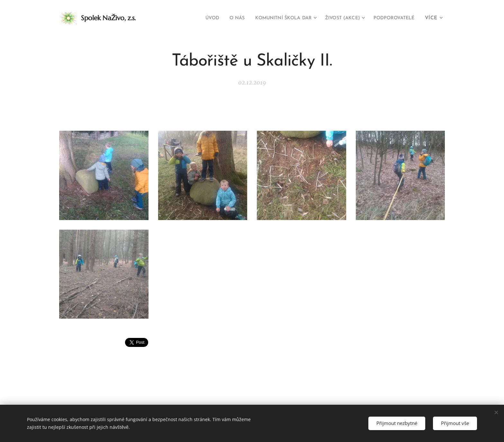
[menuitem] (193, 18)
